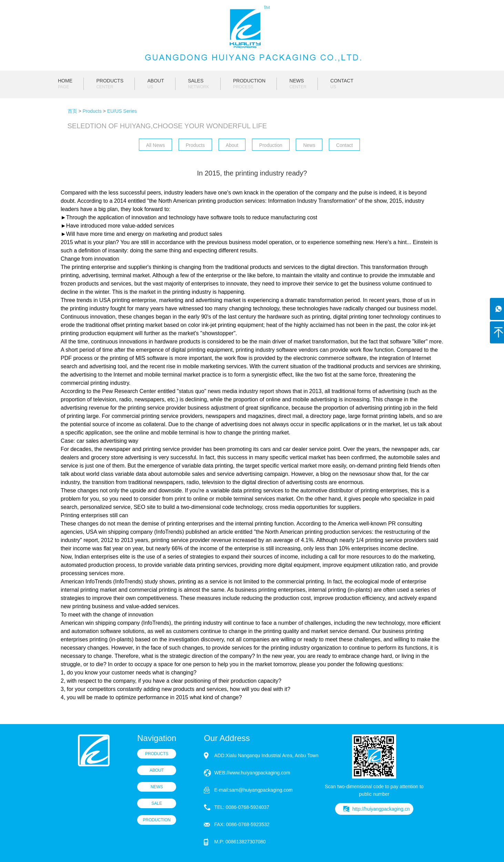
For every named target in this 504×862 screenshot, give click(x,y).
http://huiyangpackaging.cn (381, 809)
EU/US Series (122, 111)
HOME (65, 84)
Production (271, 145)
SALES (198, 84)
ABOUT (155, 84)
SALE (157, 803)
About (232, 145)
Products (92, 111)
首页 (72, 111)
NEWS (298, 84)
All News (155, 145)
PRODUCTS (110, 84)
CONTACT (342, 84)
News (309, 145)
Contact (344, 145)
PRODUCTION (249, 84)
